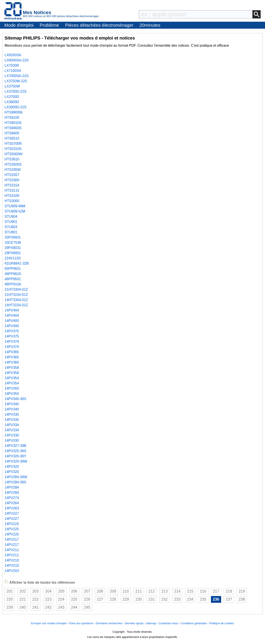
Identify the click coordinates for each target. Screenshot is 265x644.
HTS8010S (13, 123)
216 (203, 591)
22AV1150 (13, 258)
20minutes (150, 25)
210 (126, 591)
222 (36, 599)
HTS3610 (12, 159)
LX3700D (12, 97)
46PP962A (13, 274)
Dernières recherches (109, 623)
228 (113, 599)
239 (10, 607)
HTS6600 (12, 133)
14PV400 (12, 321)
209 (113, 591)
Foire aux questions (81, 623)
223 (48, 599)
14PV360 (12, 362)
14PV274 (12, 498)
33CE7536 (13, 243)
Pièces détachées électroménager (99, 25)
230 (139, 599)
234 (190, 599)
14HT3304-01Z (16, 300)
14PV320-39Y (15, 456)
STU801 (11, 232)
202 (22, 591)
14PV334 (12, 425)
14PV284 (12, 487)
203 (36, 591)
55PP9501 (13, 269)
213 (164, 591)
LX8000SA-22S (17, 60)
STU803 (11, 227)
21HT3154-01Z (16, 295)
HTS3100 (12, 196)
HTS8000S (13, 128)
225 (74, 599)
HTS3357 (12, 175)
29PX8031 (13, 248)
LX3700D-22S (16, 91)
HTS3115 (12, 190)
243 (61, 607)
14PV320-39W (16, 461)
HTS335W (13, 170)
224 (61, 599)
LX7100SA (13, 71)
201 (10, 591)
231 (152, 599)
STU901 (11, 222)
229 (126, 599)
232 (164, 599)
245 (87, 607)
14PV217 (12, 539)
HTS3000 (12, 201)
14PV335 (12, 414)
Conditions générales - (195, 623)
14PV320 (12, 467)
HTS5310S (13, 149)
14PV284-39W (16, 477)
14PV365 (12, 352)
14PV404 (12, 310)
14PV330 (12, 435)
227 (100, 599)
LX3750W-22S (16, 81)
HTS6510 (12, 138)
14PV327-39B (15, 446)
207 (87, 591)
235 (203, 599)
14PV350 (12, 388)
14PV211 (12, 550)
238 (242, 599)
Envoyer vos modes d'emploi (49, 623)
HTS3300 (12, 180)
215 (190, 591)
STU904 (11, 217)
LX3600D (12, 102)
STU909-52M (15, 211)
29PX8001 (13, 253)
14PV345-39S (15, 399)
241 (36, 607)
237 (229, 599)
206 (74, 591)
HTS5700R (13, 144)
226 (87, 599)
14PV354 (12, 378)
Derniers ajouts (134, 623)
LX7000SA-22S (17, 76)
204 (48, 591)
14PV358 (12, 368)
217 (216, 591)
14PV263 (12, 508)
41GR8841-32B (17, 263)
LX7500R (12, 65)
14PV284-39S (15, 482)
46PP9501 (13, 279)
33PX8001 (13, 237)
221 (22, 599)
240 (22, 607)
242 (48, 607)
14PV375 (12, 331)
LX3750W (12, 86)
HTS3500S (13, 164)
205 (61, 591)
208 (100, 591)
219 (242, 591)
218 (229, 591)
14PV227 (12, 513)
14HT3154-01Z (16, 305)
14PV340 (12, 404)
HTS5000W (14, 154)
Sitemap (151, 623)
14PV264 (12, 503)
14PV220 (12, 534)
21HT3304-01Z (16, 289)
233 (177, 599)
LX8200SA (13, 55)
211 (139, 591)
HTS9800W (14, 112)
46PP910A (13, 284)
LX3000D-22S (16, 107)
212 (152, 591)
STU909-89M (15, 206)
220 (10, 599)
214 (177, 591)
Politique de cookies (222, 623)
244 (74, 607)
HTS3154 (12, 185)
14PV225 (12, 524)
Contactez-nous (168, 623)
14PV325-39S (15, 451)
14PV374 (12, 342)
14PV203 (12, 571)
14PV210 (12, 560)
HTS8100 (12, 118)
